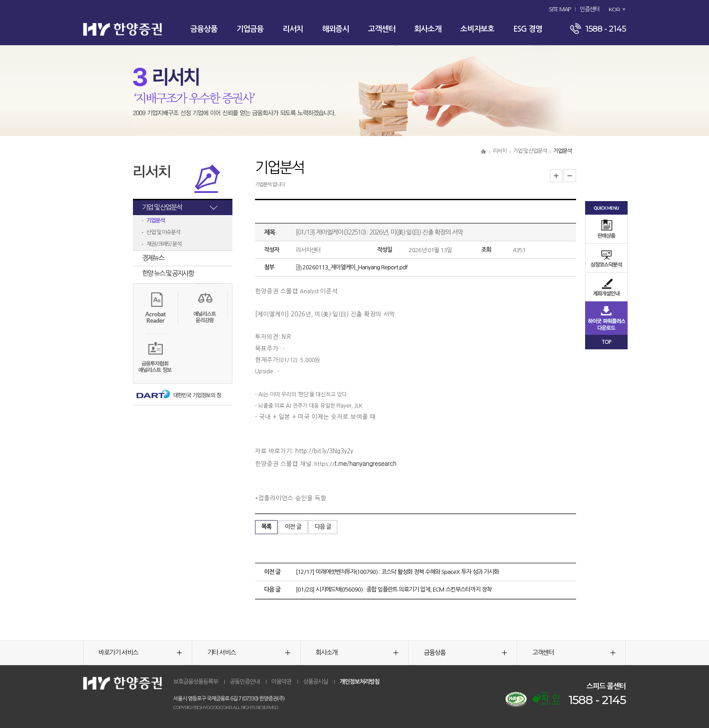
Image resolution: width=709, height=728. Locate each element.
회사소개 (428, 29)
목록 (266, 527)
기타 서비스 (249, 653)
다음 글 (323, 527)
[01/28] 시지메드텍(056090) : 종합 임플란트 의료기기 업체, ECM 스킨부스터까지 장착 (394, 589)
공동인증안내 (245, 682)
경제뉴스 (153, 258)
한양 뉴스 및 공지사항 (168, 273)
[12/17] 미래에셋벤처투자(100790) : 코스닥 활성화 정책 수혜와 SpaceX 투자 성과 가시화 (397, 572)
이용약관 (281, 682)
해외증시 (336, 29)
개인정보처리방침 (359, 682)
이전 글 (293, 527)
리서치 (293, 29)
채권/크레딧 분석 (164, 244)
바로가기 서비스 (140, 653)
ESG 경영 (528, 29)
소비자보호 (477, 29)
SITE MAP (560, 9)
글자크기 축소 (570, 176)
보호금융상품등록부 (196, 682)
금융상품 (204, 29)
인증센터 (590, 9)
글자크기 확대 (556, 176)
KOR (614, 9)
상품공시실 (315, 682)
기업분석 (156, 221)
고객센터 (382, 29)
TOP (606, 342)
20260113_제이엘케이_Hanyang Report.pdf (352, 267)
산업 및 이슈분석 (163, 232)
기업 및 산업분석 (530, 151)
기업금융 (250, 29)
